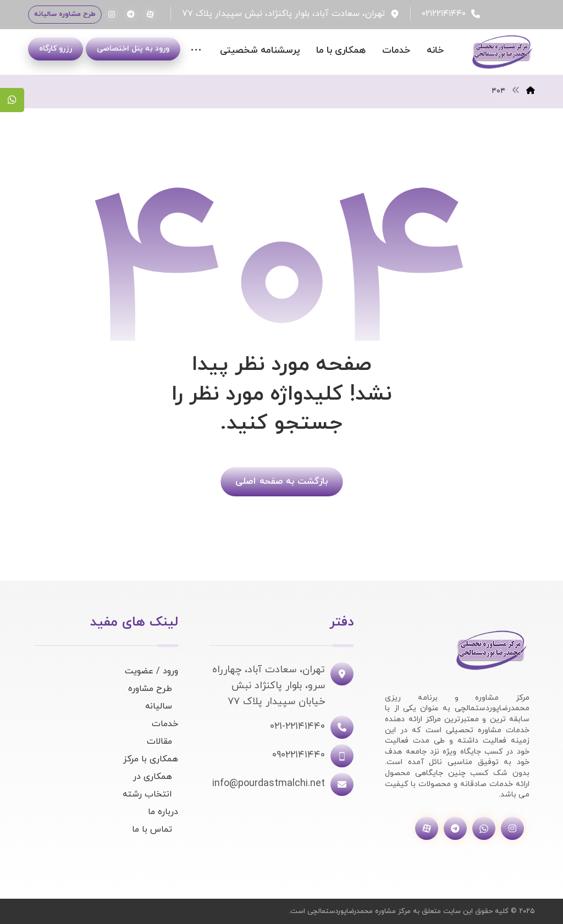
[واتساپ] (484, 828)
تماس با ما (152, 829)
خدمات (165, 724)
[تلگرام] (131, 14)
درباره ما (163, 812)
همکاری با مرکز (151, 759)
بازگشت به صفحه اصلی (281, 481)
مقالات (159, 742)
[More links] (196, 51)
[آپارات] (150, 14)
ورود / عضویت (151, 671)
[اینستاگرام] (112, 14)
